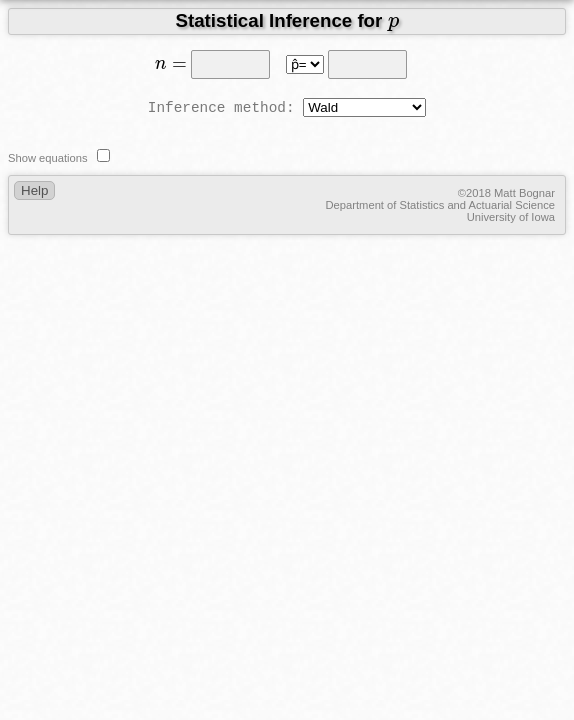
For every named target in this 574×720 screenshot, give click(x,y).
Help (34, 190)
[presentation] (393, 24)
